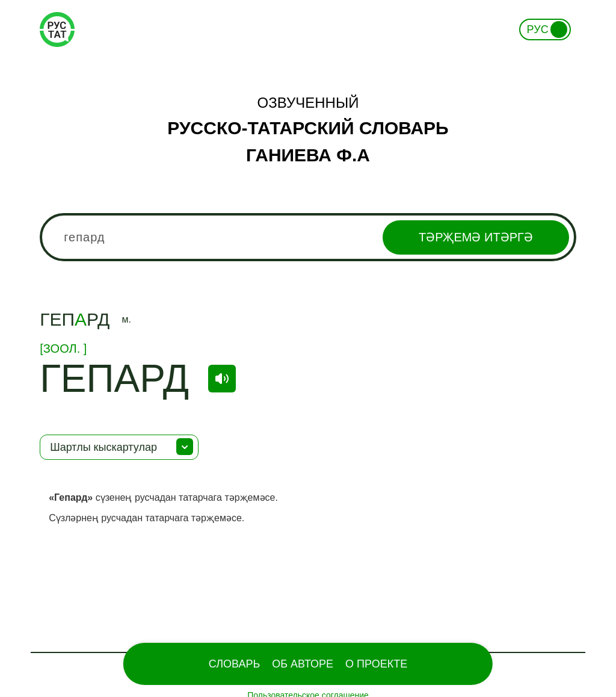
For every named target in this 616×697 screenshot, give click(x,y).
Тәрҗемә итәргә (476, 237)
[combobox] (308, 237)
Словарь (234, 664)
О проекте (376, 664)
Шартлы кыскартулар (103, 447)
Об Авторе (303, 664)
